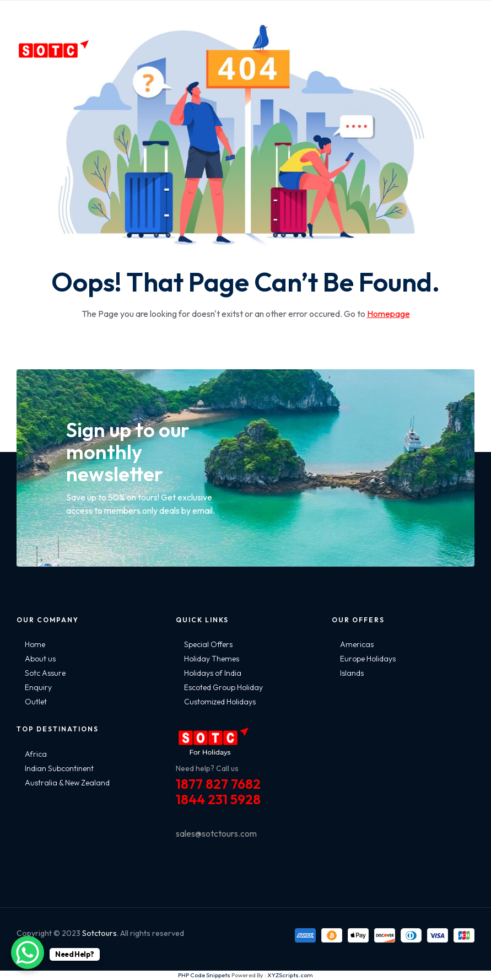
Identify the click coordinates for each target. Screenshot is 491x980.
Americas (357, 644)
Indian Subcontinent (59, 768)
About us (40, 659)
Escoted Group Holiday (223, 687)
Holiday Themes (212, 659)
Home (35, 644)
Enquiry (38, 687)
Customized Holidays (220, 702)
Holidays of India (213, 673)
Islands (352, 673)
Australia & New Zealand (67, 783)
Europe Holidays (368, 659)
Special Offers (208, 644)
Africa (36, 754)
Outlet (36, 702)
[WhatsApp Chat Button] (28, 952)
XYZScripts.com (290, 975)
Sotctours (99, 933)
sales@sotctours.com (216, 833)
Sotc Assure (45, 673)
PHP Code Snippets (204, 975)
